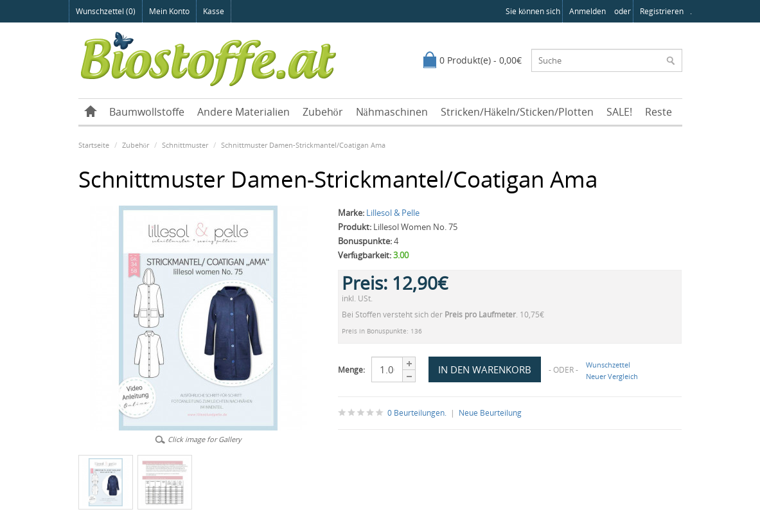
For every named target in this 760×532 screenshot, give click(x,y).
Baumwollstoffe (147, 112)
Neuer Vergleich (612, 376)
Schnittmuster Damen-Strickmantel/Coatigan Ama (303, 145)
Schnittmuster (185, 145)
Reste (658, 112)
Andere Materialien (243, 112)
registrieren (662, 11)
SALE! (619, 112)
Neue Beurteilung (490, 413)
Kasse (214, 11)
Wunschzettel (608, 365)
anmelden (588, 11)
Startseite (94, 145)
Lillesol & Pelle (393, 213)
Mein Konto (169, 11)
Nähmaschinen (392, 112)
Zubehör (323, 112)
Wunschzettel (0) (106, 11)
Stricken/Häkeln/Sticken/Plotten (517, 112)
